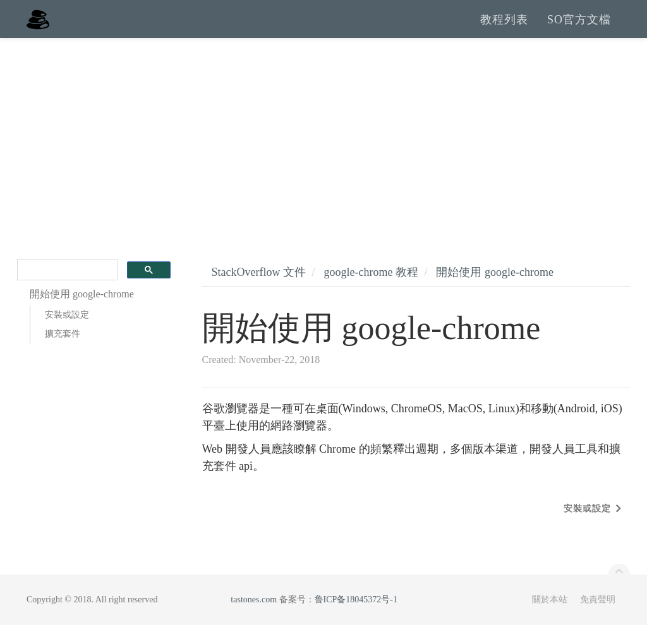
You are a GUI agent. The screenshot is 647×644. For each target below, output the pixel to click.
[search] (66, 289)
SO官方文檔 (579, 28)
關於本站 (550, 618)
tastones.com (254, 618)
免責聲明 (598, 618)
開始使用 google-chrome (494, 291)
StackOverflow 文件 (259, 291)
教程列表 (504, 28)
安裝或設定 (67, 334)
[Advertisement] (323, 152)
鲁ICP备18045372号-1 (356, 618)
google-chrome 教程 (371, 291)
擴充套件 (63, 353)
